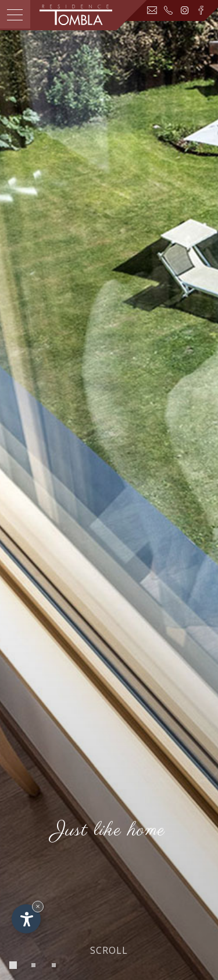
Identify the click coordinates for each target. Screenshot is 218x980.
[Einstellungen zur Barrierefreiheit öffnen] (26, 919)
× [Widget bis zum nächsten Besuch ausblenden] (38, 906)
